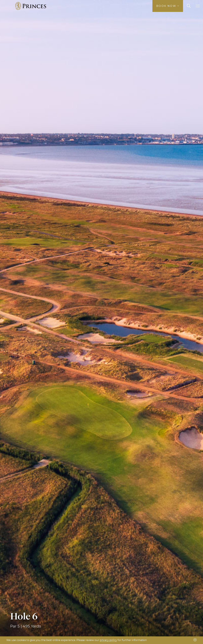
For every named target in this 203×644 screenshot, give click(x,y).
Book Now (168, 6)
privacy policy (108, 640)
